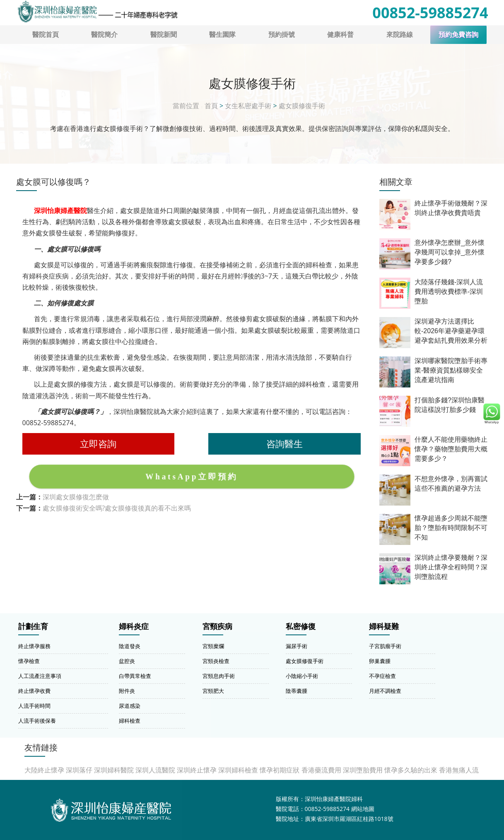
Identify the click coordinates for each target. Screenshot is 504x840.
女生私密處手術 (248, 106)
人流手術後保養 (37, 721)
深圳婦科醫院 (114, 770)
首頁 (211, 106)
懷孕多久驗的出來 (411, 770)
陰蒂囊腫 (297, 691)
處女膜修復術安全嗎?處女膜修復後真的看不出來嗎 (117, 508)
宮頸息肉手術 (219, 676)
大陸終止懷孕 (44, 770)
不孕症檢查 (382, 676)
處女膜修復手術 (302, 106)
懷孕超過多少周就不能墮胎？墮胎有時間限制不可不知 (451, 528)
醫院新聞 (164, 34)
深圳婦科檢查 (238, 770)
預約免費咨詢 (458, 35)
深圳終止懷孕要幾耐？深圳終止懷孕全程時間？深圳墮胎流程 (451, 567)
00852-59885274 (430, 13)
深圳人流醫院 (155, 770)
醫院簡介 (104, 34)
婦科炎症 (134, 627)
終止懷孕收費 (34, 691)
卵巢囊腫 (380, 661)
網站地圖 (363, 809)
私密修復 (301, 627)
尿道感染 (130, 706)
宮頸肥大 (213, 691)
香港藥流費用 (321, 770)
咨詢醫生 (285, 444)
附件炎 (127, 691)
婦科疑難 (384, 627)
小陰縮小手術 (302, 676)
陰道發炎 (130, 646)
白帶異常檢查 (135, 676)
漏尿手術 (297, 646)
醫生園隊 (222, 34)
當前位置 (186, 106)
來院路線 (400, 34)
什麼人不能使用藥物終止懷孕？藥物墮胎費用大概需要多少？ (451, 449)
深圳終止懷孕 (197, 770)
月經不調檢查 (385, 691)
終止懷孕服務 (34, 646)
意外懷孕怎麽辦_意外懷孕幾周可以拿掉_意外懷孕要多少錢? (450, 252)
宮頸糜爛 (213, 646)
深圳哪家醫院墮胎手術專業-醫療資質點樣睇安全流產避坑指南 (451, 370)
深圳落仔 (79, 770)
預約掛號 (282, 34)
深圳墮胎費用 (363, 770)
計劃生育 (33, 627)
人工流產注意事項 (40, 676)
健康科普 (340, 34)
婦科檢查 (130, 721)
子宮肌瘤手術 (385, 646)
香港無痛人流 (459, 770)
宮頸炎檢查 (216, 661)
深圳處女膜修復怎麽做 (76, 497)
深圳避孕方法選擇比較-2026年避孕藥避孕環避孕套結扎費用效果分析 (451, 331)
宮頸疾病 (217, 627)
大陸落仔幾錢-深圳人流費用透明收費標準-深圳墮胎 (449, 292)
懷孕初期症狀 (280, 770)
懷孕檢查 (29, 661)
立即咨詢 (98, 444)
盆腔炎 (127, 661)
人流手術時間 (34, 706)
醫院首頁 (46, 34)
